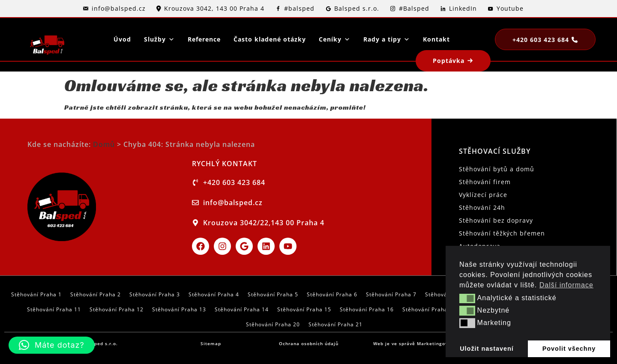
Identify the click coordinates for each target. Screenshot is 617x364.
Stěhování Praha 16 (367, 309)
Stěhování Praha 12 (117, 309)
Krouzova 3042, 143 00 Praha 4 (214, 8)
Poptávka (449, 61)
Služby (159, 39)
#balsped (299, 8)
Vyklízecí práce (483, 195)
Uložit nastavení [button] (487, 349)
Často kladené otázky (270, 39)
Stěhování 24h (482, 207)
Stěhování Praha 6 (332, 294)
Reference (204, 39)
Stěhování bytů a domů (497, 169)
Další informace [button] (566, 285)
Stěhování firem (485, 182)
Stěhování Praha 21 (335, 324)
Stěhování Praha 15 (304, 309)
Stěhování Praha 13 (179, 309)
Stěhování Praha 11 (54, 309)
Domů (104, 144)
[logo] (47, 39)
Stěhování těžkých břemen (502, 233)
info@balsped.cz (119, 8)
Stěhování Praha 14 (242, 309)
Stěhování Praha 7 (391, 294)
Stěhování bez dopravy (496, 220)
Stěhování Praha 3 (155, 294)
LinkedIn (463, 8)
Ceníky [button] (335, 39)
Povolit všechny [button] (569, 349)
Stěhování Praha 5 (273, 294)
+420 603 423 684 (541, 40)
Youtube (510, 8)
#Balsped (414, 8)
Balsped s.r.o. (357, 8)
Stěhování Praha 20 (273, 324)
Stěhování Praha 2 (96, 294)
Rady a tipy (387, 39)
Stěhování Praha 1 (36, 294)
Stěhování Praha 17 (429, 309)
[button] (467, 298)
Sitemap (211, 343)
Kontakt (436, 39)
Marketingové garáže (443, 343)
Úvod (122, 39)
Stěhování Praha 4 (214, 294)
